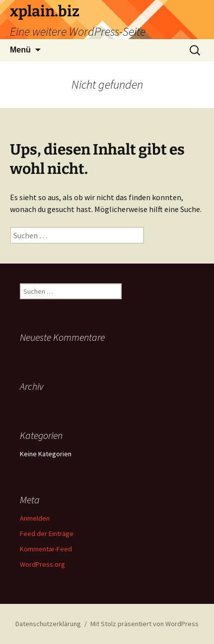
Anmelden (35, 518)
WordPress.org (42, 564)
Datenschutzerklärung (48, 624)
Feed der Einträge (47, 534)
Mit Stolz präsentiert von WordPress (144, 624)
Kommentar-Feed (46, 549)
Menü (20, 50)
